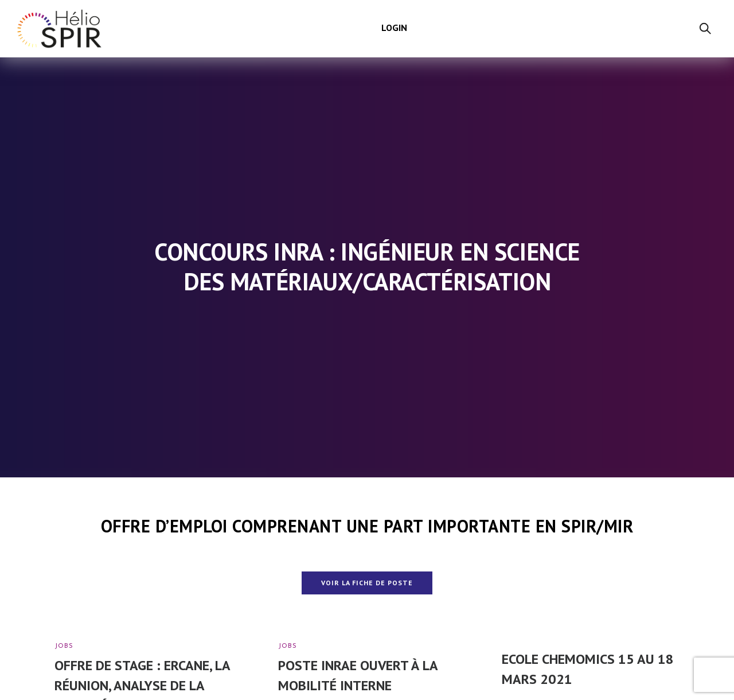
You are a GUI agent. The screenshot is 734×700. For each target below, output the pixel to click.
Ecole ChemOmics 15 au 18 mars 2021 (588, 669)
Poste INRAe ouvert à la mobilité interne (358, 675)
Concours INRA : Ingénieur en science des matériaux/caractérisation (367, 267)
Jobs (64, 646)
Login (394, 28)
